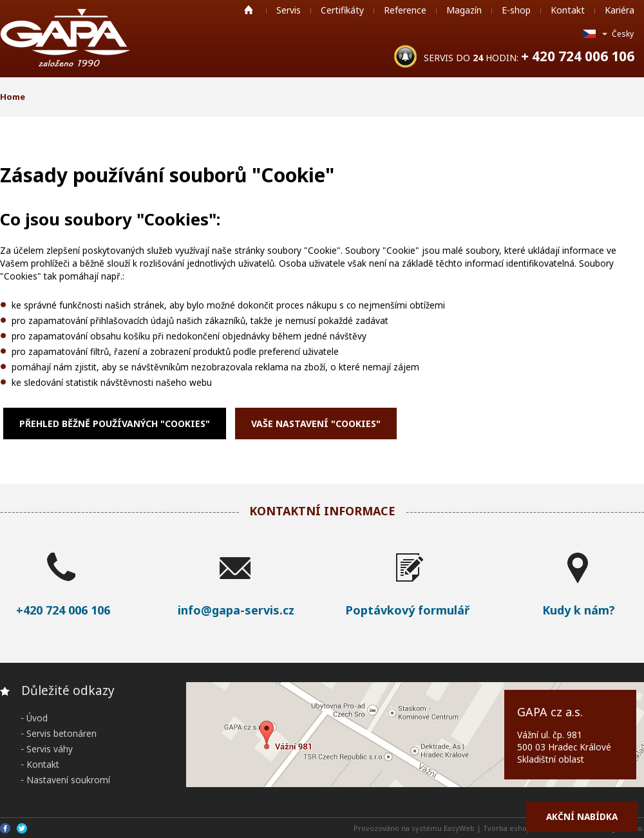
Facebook (5, 828)
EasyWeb (459, 828)
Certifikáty (342, 10)
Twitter (22, 828)
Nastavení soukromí (68, 780)
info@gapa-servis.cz (236, 610)
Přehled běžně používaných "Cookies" (115, 424)
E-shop (516, 10)
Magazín (464, 10)
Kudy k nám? (579, 610)
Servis (289, 10)
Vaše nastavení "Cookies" (316, 424)
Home (249, 10)
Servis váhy (50, 749)
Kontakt (568, 10)
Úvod (37, 718)
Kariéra (620, 10)
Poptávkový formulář (407, 610)
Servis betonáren (62, 733)
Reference (405, 10)
